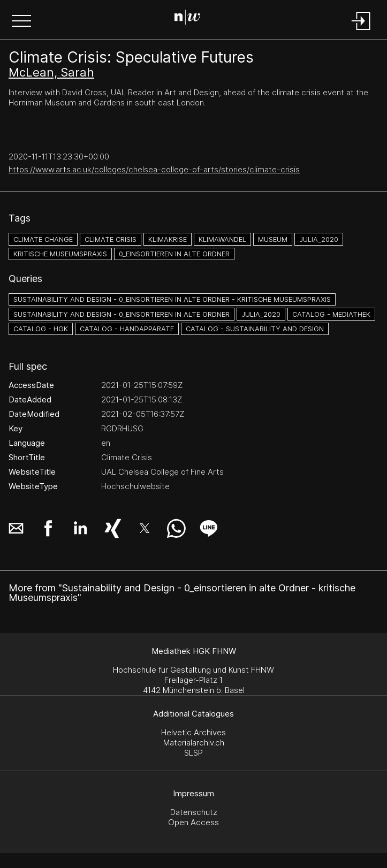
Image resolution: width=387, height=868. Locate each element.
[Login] (361, 31)
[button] (21, 22)
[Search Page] (191, 19)
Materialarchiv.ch (194, 743)
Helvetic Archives (193, 732)
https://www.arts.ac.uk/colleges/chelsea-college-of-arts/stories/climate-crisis (154, 169)
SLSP (193, 753)
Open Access (193, 822)
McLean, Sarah (51, 72)
